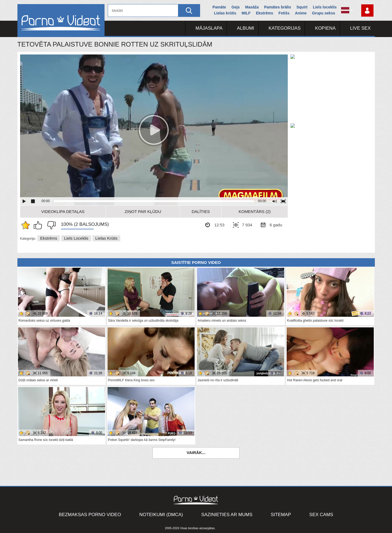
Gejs (235, 7)
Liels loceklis (325, 7)
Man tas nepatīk (50, 225)
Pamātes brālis (278, 7)
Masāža (252, 7)
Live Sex (360, 28)
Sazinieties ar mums (227, 515)
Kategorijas (285, 28)
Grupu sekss (324, 13)
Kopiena (325, 28)
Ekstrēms (264, 13)
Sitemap (281, 515)
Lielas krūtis (225, 13)
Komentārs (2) (255, 211)
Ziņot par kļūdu (143, 211)
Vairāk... (196, 453)
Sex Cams (321, 515)
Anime (301, 13)
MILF (246, 13)
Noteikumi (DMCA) (161, 515)
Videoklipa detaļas (63, 211)
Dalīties (201, 211)
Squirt (302, 7)
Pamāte (219, 7)
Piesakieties (367, 10)
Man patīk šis (39, 225)
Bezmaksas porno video (90, 515)
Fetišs (284, 13)
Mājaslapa (209, 28)
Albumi (245, 28)
